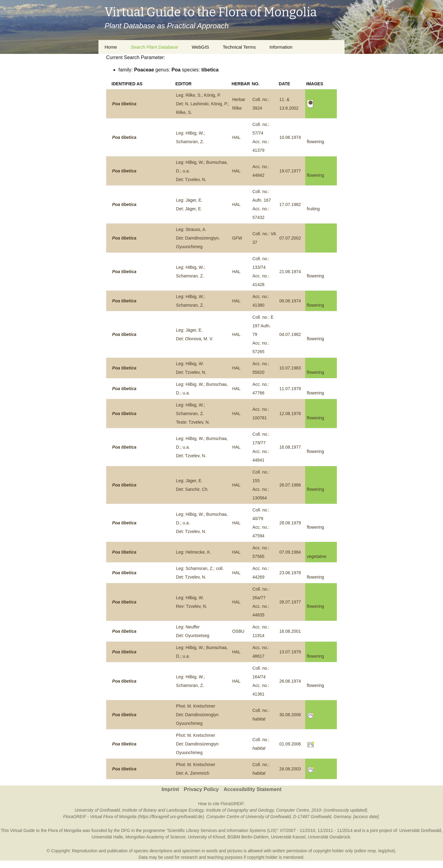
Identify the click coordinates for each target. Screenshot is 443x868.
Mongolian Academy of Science (156, 837)
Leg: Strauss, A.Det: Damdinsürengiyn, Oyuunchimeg (198, 238)
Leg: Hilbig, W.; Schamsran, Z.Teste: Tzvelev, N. (193, 414)
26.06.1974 (290, 681)
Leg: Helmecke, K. (194, 552)
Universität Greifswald (420, 830)
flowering (315, 142)
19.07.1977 (290, 171)
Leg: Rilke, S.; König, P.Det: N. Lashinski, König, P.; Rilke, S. (203, 104)
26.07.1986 (290, 485)
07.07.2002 (290, 238)
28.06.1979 (290, 523)
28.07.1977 (290, 602)
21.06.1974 (290, 272)
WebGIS (200, 47)
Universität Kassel (288, 837)
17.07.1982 (290, 204)
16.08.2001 (290, 631)
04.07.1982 (290, 334)
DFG (126, 830)
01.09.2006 (290, 744)
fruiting (313, 209)
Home (111, 47)
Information (281, 47)
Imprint (170, 789)
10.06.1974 (290, 137)
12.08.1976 (290, 414)
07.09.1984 (290, 552)
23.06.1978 (290, 573)
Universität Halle (107, 837)
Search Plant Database (154, 47)
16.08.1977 (290, 447)
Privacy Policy (201, 789)
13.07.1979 (290, 652)
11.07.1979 (290, 389)
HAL (236, 137)
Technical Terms (239, 47)
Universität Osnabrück (329, 837)
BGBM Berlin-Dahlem (248, 837)
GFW (237, 238)
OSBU (238, 631)
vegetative (317, 556)
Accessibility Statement (253, 789)
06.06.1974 (290, 301)
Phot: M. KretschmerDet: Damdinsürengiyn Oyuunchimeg (197, 715)
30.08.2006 (290, 715)
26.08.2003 (290, 769)
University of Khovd (207, 837)
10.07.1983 (290, 368)
